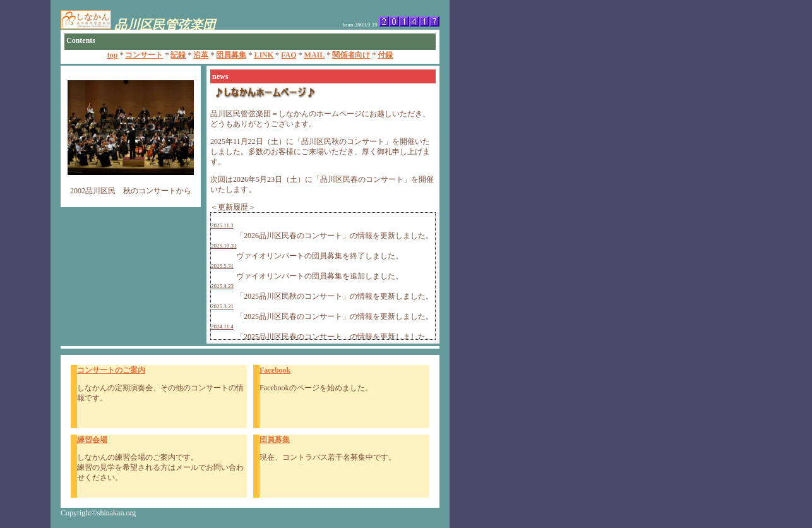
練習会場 (92, 440)
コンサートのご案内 (111, 370)
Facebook (275, 370)
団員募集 (275, 440)
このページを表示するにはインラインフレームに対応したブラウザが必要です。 (406, 33)
